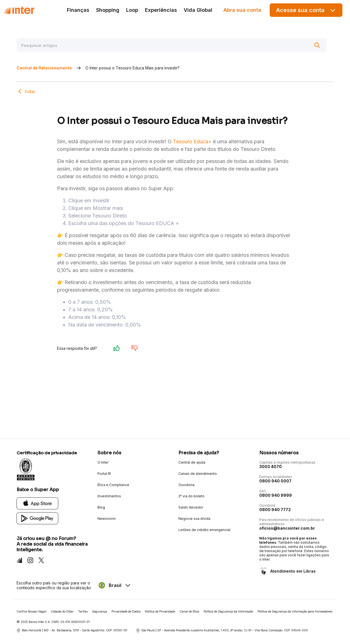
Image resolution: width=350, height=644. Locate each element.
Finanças (78, 10)
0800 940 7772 (275, 510)
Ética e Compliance (113, 485)
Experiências (161, 10)
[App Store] (37, 503)
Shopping (108, 10)
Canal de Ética (189, 611)
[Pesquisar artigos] (172, 45)
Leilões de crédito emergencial (204, 530)
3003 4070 (271, 467)
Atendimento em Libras (292, 571)
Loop (132, 10)
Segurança (100, 611)
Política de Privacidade (160, 611)
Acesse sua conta (306, 10)
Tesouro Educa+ (192, 141)
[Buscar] (317, 45)
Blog (101, 507)
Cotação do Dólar (62, 611)
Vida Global (198, 10)
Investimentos (109, 496)
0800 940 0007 (275, 481)
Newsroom (107, 519)
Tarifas (83, 611)
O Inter (103, 462)
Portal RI (104, 474)
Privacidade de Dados (126, 611)
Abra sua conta (242, 10)
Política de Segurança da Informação (228, 611)
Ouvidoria (186, 485)
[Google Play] (37, 518)
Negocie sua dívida (194, 519)
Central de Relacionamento (44, 68)
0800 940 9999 (276, 495)
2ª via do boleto (191, 496)
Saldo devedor (191, 507)
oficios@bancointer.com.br (287, 528)
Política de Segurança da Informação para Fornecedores (295, 611)
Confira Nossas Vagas (31, 611)
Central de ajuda (192, 462)
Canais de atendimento (198, 474)
